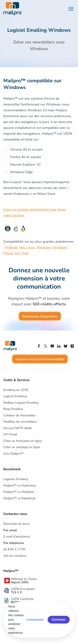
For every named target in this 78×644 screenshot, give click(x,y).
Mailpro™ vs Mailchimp (20, 486)
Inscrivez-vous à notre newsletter (40, 359)
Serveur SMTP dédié (18, 428)
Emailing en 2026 (16, 390)
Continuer (59, 620)
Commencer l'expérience (40, 316)
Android (11, 247)
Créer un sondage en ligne (22, 447)
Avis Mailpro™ (13, 454)
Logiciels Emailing (16, 479)
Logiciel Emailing (15, 396)
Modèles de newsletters (20, 422)
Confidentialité (35, 620)
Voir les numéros (15, 556)
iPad (25, 253)
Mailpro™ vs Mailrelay (19, 492)
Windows (44, 247)
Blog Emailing (13, 409)
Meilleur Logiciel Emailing (21, 403)
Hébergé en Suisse (24, 581)
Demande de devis (16, 524)
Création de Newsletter (19, 415)
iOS (17, 253)
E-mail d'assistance (17, 536)
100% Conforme (22, 601)
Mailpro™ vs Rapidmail (19, 498)
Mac (22, 247)
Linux (31, 247)
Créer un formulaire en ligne (23, 441)
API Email (10, 434)
